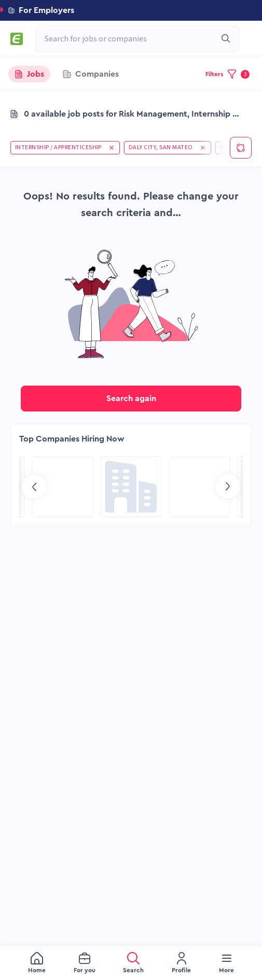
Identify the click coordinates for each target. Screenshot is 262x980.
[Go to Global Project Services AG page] (131, 487)
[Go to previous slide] (34, 487)
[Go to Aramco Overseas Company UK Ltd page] (63, 487)
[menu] (131, 963)
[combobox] (132, 39)
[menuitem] (37, 963)
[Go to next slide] (228, 487)
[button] (131, 10)
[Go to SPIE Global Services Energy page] (200, 487)
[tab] (29, 74)
